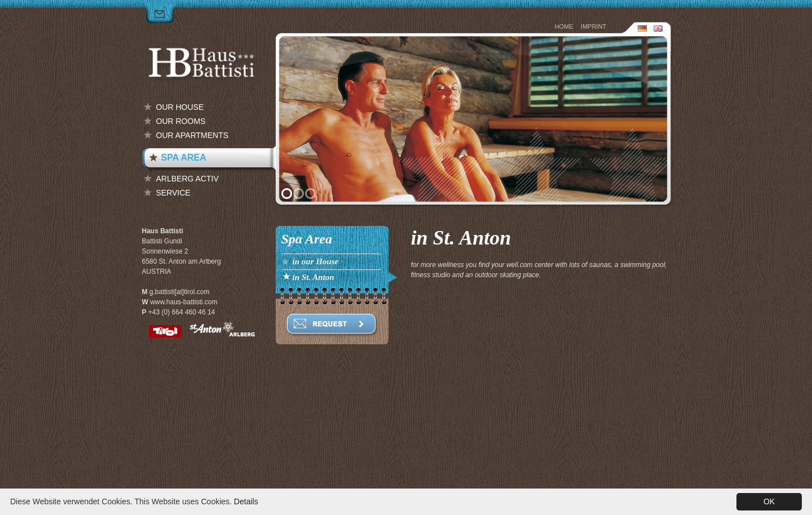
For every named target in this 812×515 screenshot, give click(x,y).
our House (180, 107)
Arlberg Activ (187, 179)
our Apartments (193, 135)
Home (564, 26)
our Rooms (181, 121)
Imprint (593, 26)
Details (246, 501)
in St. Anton (314, 277)
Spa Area (184, 157)
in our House (316, 261)
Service (173, 193)
